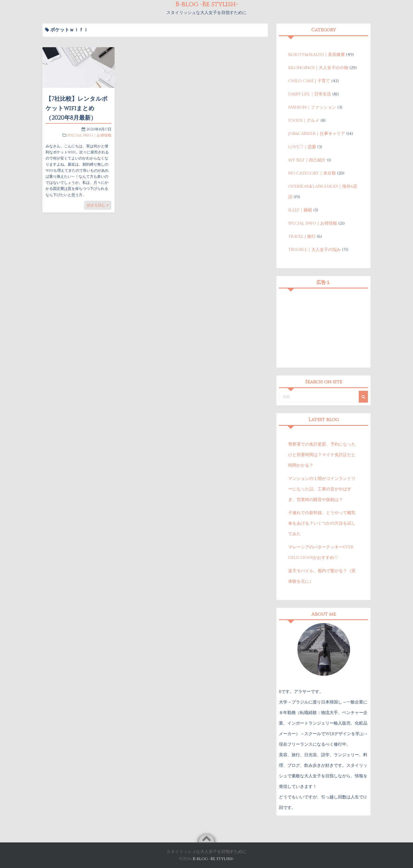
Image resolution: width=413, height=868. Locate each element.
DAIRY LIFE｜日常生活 (310, 94)
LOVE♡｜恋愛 (302, 147)
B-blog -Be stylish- (213, 859)
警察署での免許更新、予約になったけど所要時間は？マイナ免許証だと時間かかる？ (322, 455)
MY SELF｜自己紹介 (307, 160)
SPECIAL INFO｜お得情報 (89, 135)
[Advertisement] (323, 328)
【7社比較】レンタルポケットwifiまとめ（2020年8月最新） (77, 109)
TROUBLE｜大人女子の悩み (314, 250)
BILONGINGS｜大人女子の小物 (318, 68)
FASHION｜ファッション (312, 107)
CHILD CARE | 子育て (309, 81)
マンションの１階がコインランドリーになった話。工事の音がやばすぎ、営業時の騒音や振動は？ (322, 489)
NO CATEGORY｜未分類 (312, 173)
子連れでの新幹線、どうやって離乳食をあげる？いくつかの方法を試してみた (322, 523)
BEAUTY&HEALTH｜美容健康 (316, 55)
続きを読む (98, 205)
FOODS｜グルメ (304, 120)
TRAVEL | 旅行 (302, 237)
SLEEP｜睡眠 (300, 210)
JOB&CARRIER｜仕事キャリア (317, 134)
